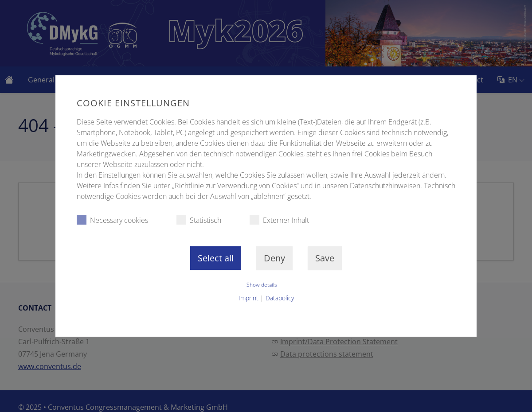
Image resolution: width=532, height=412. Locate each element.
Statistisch (199, 220)
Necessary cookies (112, 220)
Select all (216, 258)
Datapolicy (280, 298)
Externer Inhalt (279, 220)
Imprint (248, 298)
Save (325, 258)
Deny (274, 258)
